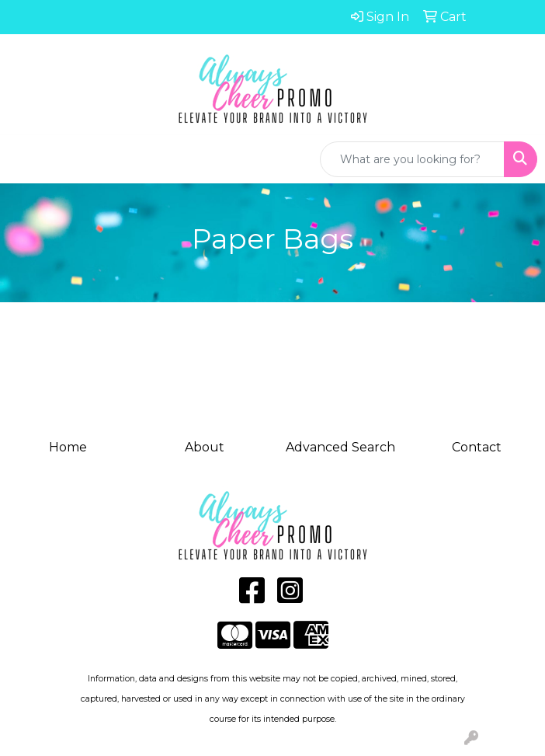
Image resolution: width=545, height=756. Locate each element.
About (205, 447)
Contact (477, 447)
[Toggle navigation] (24, 159)
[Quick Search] (412, 159)
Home (68, 447)
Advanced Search (340, 447)
